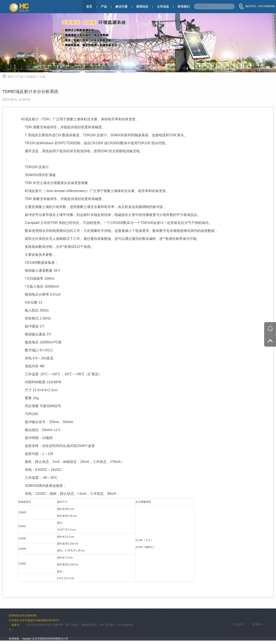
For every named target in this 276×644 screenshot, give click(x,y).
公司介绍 (238, 624)
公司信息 (163, 6)
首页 (89, 6)
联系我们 (184, 6)
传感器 (31, 77)
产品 (104, 6)
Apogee (27, 639)
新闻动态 (142, 6)
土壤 (42, 77)
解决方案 (122, 6)
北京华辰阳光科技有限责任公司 (50, 639)
